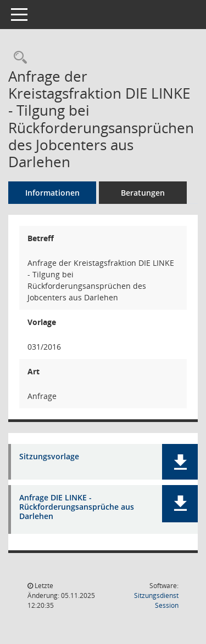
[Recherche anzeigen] (18, 58)
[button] (180, 462)
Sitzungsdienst (156, 600)
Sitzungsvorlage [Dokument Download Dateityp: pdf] (49, 457)
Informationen (52, 193)
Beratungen (143, 193)
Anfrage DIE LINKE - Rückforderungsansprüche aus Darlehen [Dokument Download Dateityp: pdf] (77, 507)
